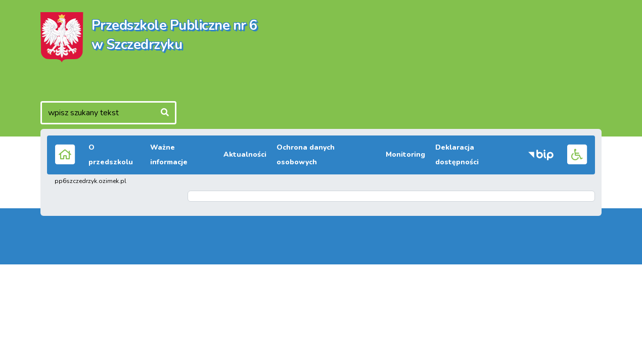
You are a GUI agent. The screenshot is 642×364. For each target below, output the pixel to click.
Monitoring (405, 154)
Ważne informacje (169, 155)
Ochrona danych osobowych (306, 155)
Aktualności (245, 154)
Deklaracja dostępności (457, 155)
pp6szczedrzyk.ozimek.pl (90, 181)
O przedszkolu (111, 155)
